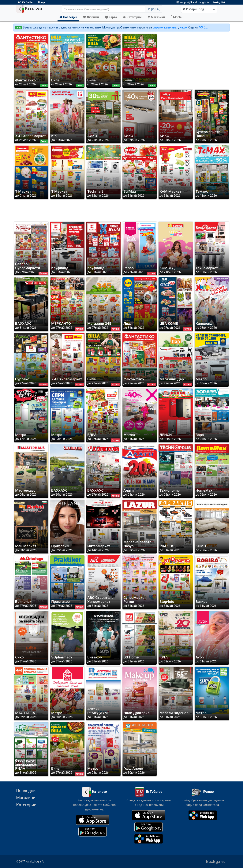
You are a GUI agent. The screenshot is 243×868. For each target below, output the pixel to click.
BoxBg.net (215, 861)
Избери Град (194, 9)
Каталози (29, 9)
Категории (26, 805)
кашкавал (171, 27)
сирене (158, 27)
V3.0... (203, 27)
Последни (26, 791)
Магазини (26, 798)
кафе (183, 27)
